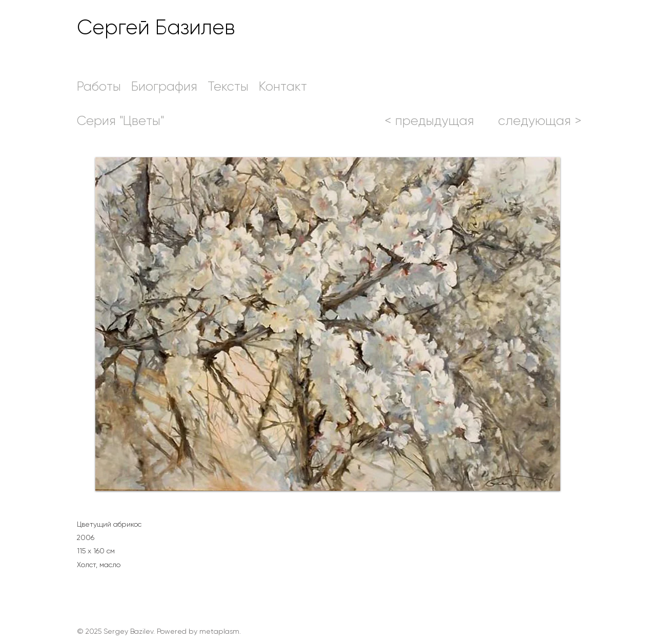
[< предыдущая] (429, 120)
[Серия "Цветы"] (120, 120)
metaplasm (219, 631)
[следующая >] (540, 120)
